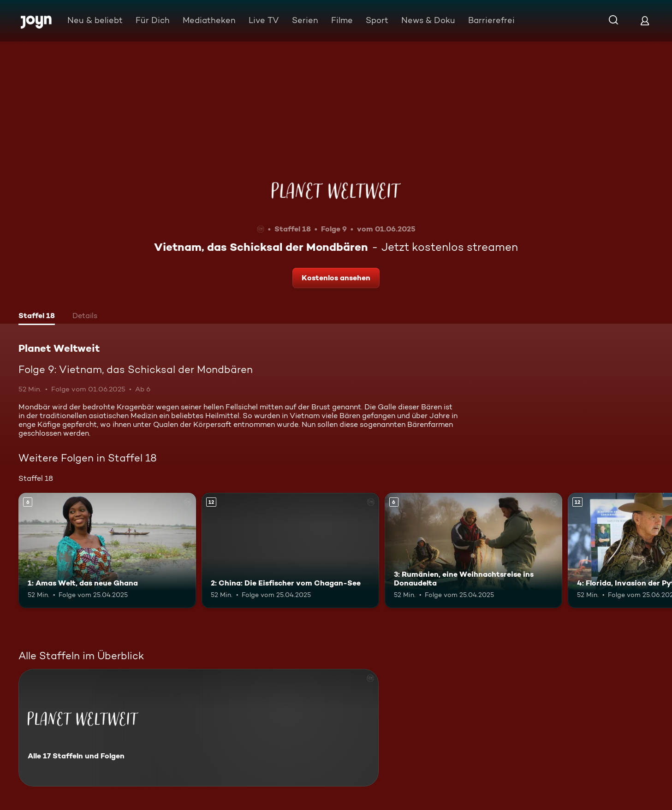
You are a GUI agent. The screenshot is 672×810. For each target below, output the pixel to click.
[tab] (37, 317)
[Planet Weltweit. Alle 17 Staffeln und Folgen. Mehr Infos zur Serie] (199, 728)
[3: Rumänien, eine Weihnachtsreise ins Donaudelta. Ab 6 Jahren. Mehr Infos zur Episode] (473, 550)
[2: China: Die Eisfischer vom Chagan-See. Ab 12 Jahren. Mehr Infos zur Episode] (290, 550)
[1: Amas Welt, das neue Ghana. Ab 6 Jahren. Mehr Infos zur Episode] (107, 550)
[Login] (645, 21)
